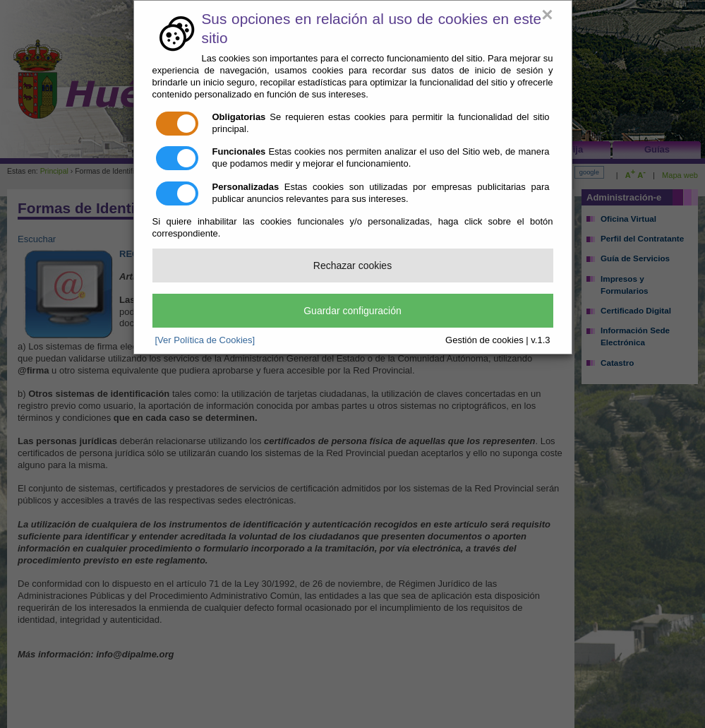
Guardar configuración (352, 311)
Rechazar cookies (352, 265)
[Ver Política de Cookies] (205, 340)
